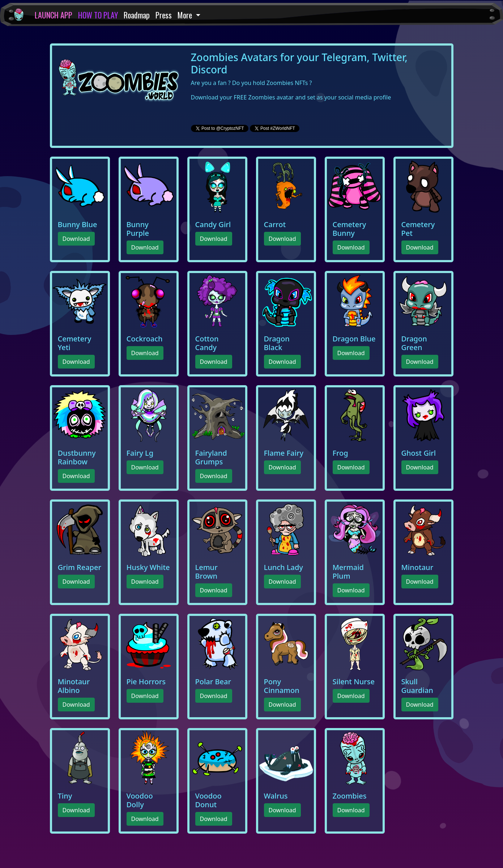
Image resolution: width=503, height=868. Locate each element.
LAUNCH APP (54, 15)
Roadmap (137, 15)
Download (76, 239)
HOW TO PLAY (98, 15)
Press (164, 15)
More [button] (186, 15)
